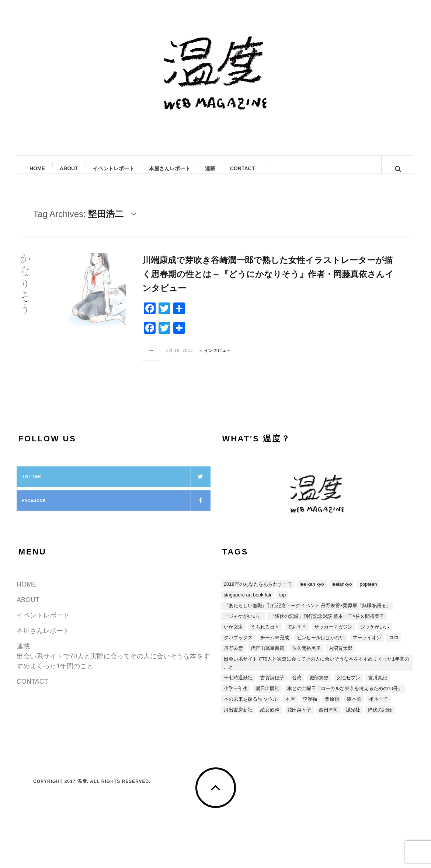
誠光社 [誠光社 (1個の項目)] (353, 717)
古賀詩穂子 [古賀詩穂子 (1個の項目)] (272, 685)
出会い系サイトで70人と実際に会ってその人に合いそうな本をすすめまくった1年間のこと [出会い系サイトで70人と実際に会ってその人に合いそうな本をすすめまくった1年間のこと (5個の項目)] (317, 670)
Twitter (116, 484)
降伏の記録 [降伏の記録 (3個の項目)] (380, 717)
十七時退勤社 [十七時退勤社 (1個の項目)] (238, 685)
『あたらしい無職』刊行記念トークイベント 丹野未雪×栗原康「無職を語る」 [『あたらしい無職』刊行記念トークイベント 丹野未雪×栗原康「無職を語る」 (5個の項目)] (307, 613)
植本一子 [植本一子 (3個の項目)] (379, 706)
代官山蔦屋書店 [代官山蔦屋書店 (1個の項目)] (267, 656)
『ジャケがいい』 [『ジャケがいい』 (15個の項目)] (243, 624)
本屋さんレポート (170, 168)
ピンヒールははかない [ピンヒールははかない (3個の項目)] (321, 645)
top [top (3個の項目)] (282, 602)
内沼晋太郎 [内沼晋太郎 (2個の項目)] (340, 656)
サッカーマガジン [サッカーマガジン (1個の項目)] (333, 634)
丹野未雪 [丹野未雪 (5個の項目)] (233, 656)
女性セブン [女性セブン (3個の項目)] (348, 685)
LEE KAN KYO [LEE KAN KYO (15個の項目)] (312, 591)
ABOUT (69, 168)
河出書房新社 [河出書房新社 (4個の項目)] (238, 717)
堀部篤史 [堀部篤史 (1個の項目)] (319, 685)
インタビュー (218, 358)
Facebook (116, 508)
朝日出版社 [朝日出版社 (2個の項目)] (267, 696)
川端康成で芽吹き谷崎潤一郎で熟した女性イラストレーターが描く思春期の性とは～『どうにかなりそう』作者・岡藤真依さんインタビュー (268, 281)
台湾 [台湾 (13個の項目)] (297, 685)
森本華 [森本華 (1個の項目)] (354, 706)
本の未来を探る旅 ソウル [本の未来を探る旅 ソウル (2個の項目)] (251, 706)
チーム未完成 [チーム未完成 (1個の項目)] (275, 645)
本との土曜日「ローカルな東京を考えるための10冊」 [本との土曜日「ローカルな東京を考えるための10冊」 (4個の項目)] (345, 696)
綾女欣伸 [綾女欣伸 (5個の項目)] (270, 717)
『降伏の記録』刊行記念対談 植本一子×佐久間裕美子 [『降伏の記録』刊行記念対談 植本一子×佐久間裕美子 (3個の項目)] (327, 624)
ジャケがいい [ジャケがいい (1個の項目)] (375, 634)
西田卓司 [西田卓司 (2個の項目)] (329, 717)
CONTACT (243, 168)
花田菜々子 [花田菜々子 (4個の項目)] (299, 717)
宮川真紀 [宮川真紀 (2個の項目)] (378, 685)
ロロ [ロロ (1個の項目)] (394, 645)
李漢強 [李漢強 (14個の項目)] (310, 706)
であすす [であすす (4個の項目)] (297, 634)
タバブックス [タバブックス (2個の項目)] (238, 645)
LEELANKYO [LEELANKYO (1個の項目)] (342, 591)
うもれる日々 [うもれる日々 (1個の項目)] (265, 634)
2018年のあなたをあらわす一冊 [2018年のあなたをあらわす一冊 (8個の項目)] (258, 591)
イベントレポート (114, 168)
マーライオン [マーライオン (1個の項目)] (367, 645)
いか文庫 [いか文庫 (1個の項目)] (233, 634)
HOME (38, 168)
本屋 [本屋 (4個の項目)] (290, 706)
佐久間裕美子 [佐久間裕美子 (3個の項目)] (306, 656)
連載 (211, 168)
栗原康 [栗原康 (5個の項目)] (332, 706)
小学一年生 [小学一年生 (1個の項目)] (236, 696)
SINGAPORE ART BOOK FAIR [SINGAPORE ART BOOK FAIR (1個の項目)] (248, 602)
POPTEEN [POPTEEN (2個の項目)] (368, 591)
